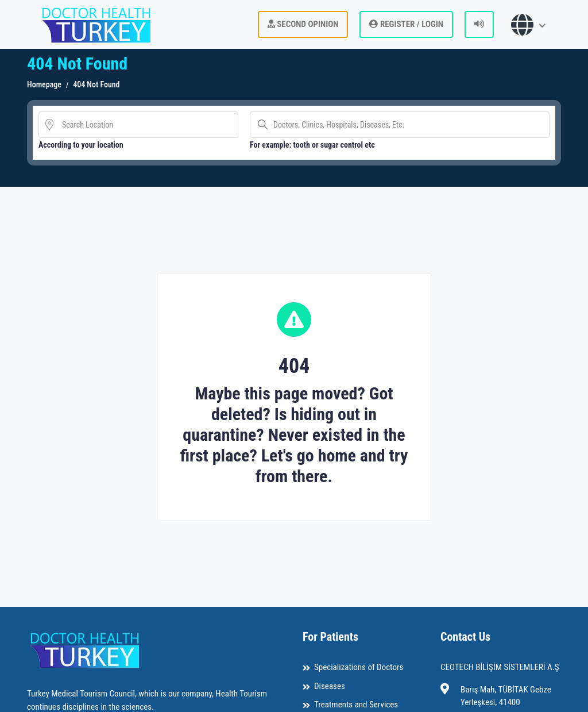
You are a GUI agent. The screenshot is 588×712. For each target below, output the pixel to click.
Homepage (44, 84)
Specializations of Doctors (359, 667)
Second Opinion (303, 24)
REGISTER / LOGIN (406, 24)
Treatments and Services (356, 705)
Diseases (330, 686)
